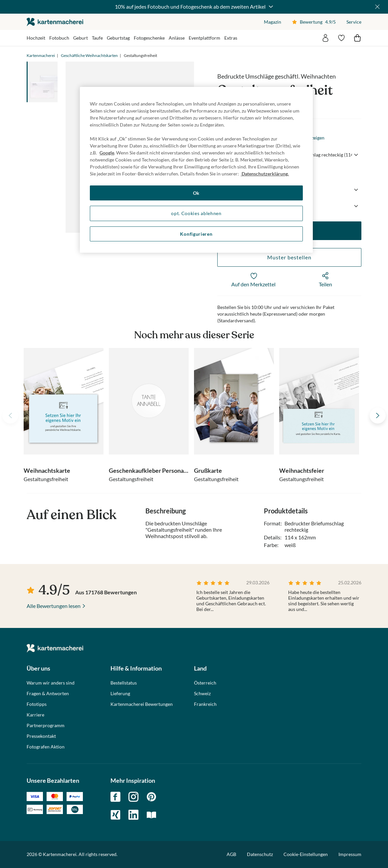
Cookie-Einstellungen (306, 854)
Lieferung (120, 694)
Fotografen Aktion (46, 747)
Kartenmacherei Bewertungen (142, 704)
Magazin (273, 22)
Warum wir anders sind (51, 683)
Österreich (205, 683)
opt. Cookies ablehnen (196, 213)
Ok (196, 193)
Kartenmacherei (41, 55)
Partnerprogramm (46, 725)
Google (107, 153)
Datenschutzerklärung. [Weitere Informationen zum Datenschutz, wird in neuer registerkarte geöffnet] (265, 174)
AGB (231, 854)
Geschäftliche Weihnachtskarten (89, 55)
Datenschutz (260, 854)
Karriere (35, 715)
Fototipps (37, 704)
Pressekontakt (41, 736)
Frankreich (205, 704)
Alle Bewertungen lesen (54, 606)
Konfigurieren (196, 234)
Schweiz (202, 694)
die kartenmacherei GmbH (55, 22)
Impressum (350, 854)
